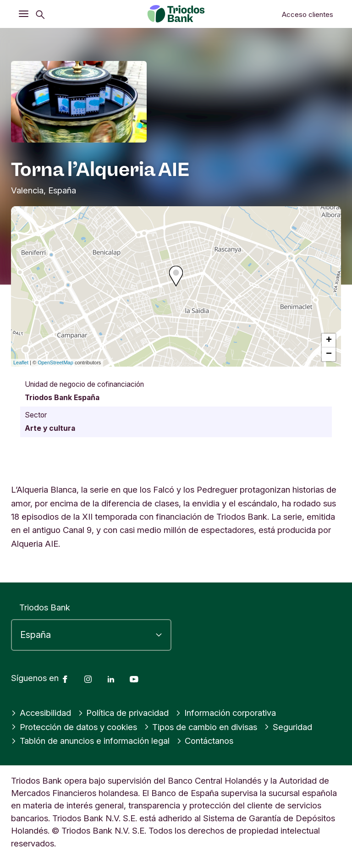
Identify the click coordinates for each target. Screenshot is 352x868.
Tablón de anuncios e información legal (90, 741)
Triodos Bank (45, 607)
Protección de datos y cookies (74, 727)
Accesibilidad (41, 713)
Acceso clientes (308, 14)
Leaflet (21, 363)
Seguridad (288, 727)
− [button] (329, 354)
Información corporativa (226, 713)
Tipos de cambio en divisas (201, 727)
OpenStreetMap (55, 363)
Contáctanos (205, 741)
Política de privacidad (124, 713)
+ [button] (329, 341)
